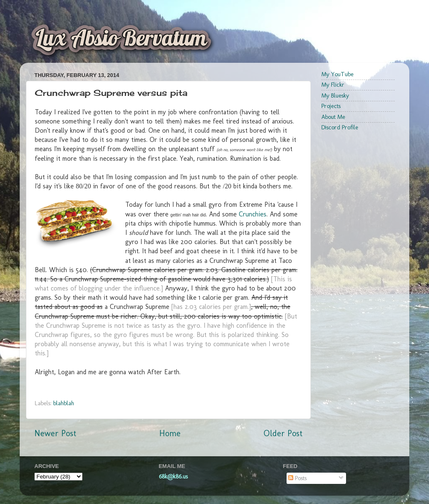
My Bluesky (335, 95)
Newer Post (55, 433)
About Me (333, 117)
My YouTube (337, 74)
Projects (331, 106)
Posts (297, 478)
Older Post (283, 433)
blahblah (64, 403)
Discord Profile (340, 127)
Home (170, 433)
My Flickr (333, 85)
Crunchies (253, 214)
